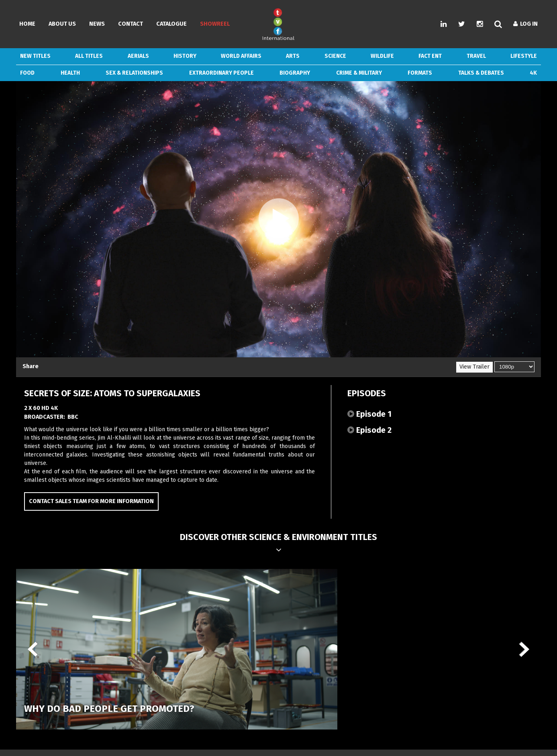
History (185, 56)
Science (335, 56)
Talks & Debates (481, 73)
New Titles (35, 56)
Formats (420, 73)
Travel (476, 56)
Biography (295, 73)
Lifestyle (524, 56)
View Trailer (474, 367)
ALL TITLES (89, 56)
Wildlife (382, 56)
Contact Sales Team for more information (91, 501)
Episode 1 (369, 414)
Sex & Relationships (134, 73)
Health (70, 73)
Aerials (138, 56)
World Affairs (241, 56)
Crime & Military (359, 73)
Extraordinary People (221, 73)
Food (27, 73)
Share (31, 366)
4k (533, 73)
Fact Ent (430, 56)
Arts (293, 56)
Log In (525, 24)
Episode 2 (369, 430)
